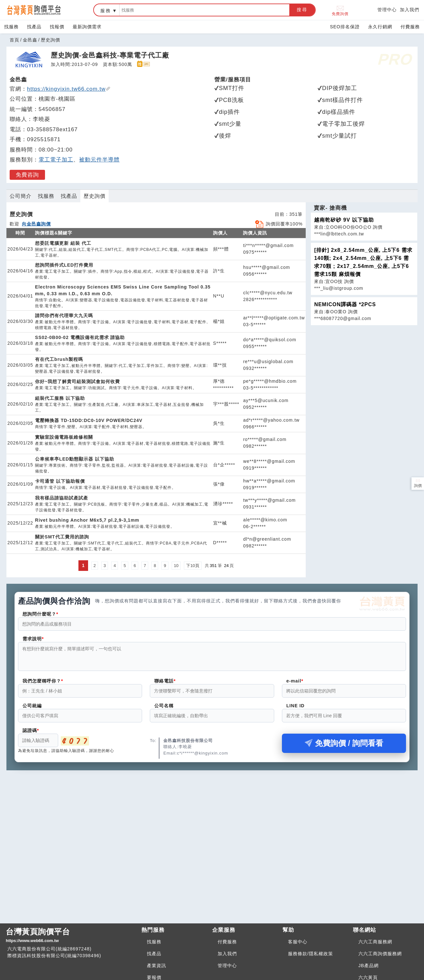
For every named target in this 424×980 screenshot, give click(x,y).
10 (176, 566)
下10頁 (193, 566)
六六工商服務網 (375, 942)
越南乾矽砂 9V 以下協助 (344, 220)
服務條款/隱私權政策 (311, 954)
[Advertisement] (212, 822)
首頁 (14, 40)
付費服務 (410, 27)
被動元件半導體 (99, 160)
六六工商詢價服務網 (380, 954)
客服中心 (298, 942)
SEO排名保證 (345, 27)
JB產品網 (369, 966)
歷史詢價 (95, 196)
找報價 (57, 27)
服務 (106, 11)
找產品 (34, 27)
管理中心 (387, 10)
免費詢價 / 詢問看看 (344, 747)
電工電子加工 (56, 160)
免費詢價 (340, 10)
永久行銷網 (380, 27)
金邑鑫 (30, 40)
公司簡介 (21, 196)
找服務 (11, 27)
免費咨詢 (27, 175)
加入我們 (410, 10)
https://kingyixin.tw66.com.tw (69, 89)
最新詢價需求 (87, 27)
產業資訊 (157, 966)
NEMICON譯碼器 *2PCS (345, 304)
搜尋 (302, 10)
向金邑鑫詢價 (36, 224)
